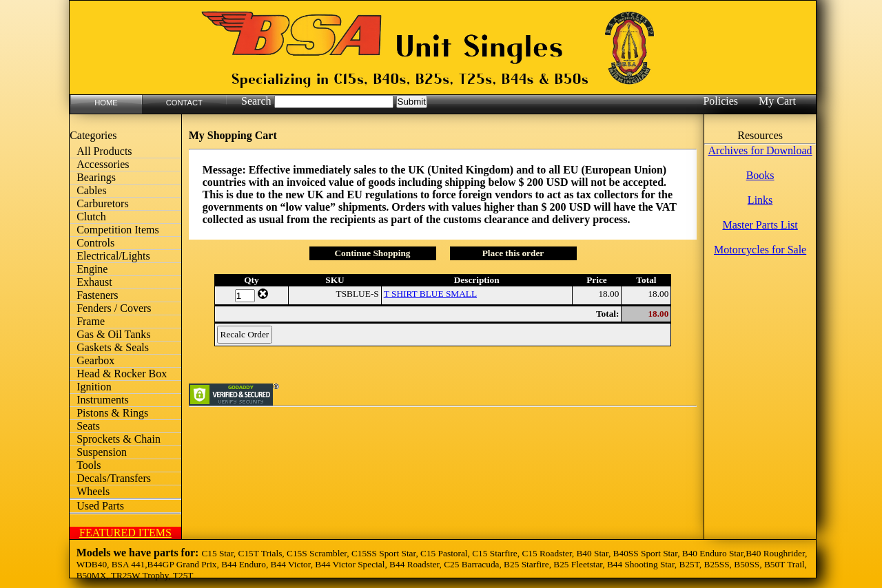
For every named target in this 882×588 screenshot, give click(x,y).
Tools (89, 465)
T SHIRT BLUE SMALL (430, 294)
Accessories (103, 164)
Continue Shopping (372, 253)
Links (760, 200)
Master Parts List (760, 225)
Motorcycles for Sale (760, 250)
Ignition (94, 387)
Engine (92, 269)
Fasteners (97, 295)
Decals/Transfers (114, 478)
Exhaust (94, 282)
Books (760, 175)
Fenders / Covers (114, 308)
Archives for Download (760, 150)
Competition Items (118, 230)
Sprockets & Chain (119, 439)
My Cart (777, 101)
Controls (95, 243)
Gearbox (95, 360)
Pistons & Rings (112, 413)
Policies (720, 101)
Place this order (513, 253)
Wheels (93, 491)
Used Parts (100, 506)
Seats (88, 426)
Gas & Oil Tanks (113, 334)
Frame (91, 321)
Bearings (96, 177)
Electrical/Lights (113, 256)
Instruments (103, 400)
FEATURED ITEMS (125, 533)
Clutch (91, 217)
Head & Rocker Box (122, 374)
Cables (92, 190)
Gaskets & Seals (113, 347)
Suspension (102, 452)
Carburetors (103, 203)
